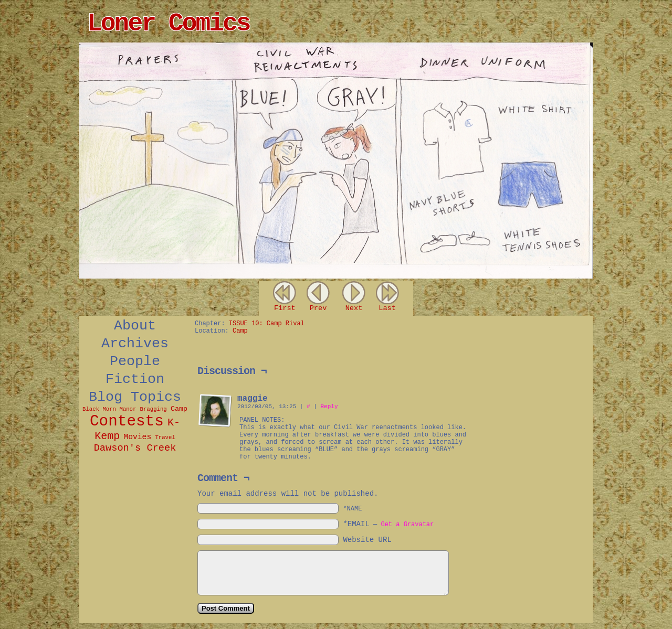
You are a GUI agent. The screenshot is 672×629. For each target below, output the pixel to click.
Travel (165, 438)
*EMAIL (388, 524)
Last (387, 308)
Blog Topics (135, 397)
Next (354, 308)
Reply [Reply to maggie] (329, 407)
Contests (127, 422)
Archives (135, 344)
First (285, 308)
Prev (318, 308)
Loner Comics (169, 24)
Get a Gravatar (407, 525)
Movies (137, 437)
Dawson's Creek (135, 448)
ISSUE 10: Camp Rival (267, 324)
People (135, 361)
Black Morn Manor (109, 409)
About (135, 326)
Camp (179, 409)
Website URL (367, 540)
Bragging (154, 409)
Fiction (135, 379)
